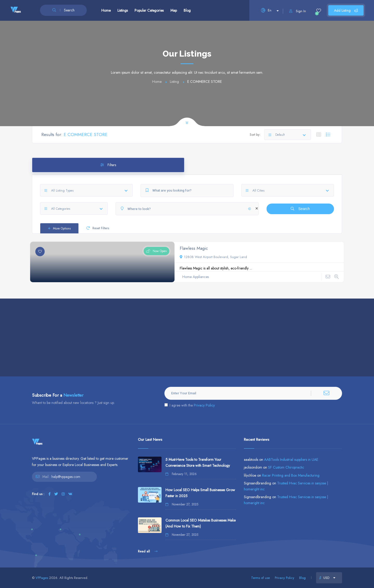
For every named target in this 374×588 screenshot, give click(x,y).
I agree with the (190, 405)
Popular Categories (149, 10)
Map (174, 10)
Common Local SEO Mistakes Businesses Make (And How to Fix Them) (201, 523)
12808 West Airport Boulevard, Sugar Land (213, 257)
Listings (123, 10)
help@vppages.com (66, 477)
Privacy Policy (204, 405)
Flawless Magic (194, 248)
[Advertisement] (187, 337)
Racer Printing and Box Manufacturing (291, 475)
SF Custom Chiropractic (286, 467)
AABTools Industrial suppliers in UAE (291, 459)
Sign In (298, 11)
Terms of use (261, 578)
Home (106, 10)
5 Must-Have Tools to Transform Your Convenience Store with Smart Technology (198, 462)
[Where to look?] (187, 209)
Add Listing (346, 10)
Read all (148, 551)
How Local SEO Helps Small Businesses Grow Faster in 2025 (200, 493)
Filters (108, 165)
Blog (187, 10)
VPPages (42, 578)
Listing (174, 82)
